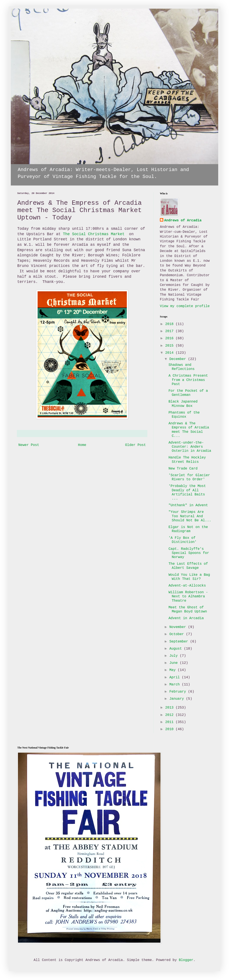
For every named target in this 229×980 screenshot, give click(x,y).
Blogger (186, 960)
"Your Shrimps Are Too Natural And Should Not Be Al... (190, 516)
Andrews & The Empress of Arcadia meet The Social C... (189, 430)
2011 (170, 722)
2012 (170, 715)
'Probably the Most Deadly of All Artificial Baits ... (187, 492)
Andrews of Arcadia (183, 220)
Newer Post (29, 445)
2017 (170, 331)
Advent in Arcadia (186, 618)
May (173, 670)
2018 (170, 324)
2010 (170, 729)
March (176, 685)
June (175, 663)
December (179, 359)
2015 (170, 346)
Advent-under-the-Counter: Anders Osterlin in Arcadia (190, 447)
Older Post (135, 445)
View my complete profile (185, 306)
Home (82, 445)
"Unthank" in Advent (188, 505)
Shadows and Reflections (182, 367)
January (178, 699)
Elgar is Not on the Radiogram (188, 529)
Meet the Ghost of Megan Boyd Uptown (188, 610)
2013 (170, 708)
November (179, 627)
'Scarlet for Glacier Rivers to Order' (189, 477)
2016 (170, 338)
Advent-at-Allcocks (187, 586)
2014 (170, 353)
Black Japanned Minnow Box (183, 404)
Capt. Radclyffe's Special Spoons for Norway (189, 553)
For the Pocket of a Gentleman (188, 393)
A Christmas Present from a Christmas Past (188, 380)
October (178, 634)
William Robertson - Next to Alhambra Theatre (188, 596)
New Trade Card (183, 469)
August (177, 649)
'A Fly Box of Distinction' (183, 540)
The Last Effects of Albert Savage (188, 566)
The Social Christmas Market (95, 234)
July (175, 656)
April (176, 677)
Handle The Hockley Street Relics (187, 460)
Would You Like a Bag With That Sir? (189, 577)
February (179, 692)
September (180, 642)
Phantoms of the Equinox (184, 415)
